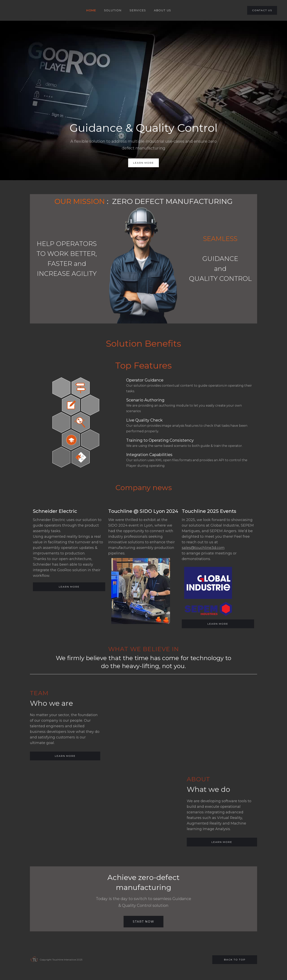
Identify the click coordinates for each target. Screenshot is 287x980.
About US (162, 10)
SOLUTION (113, 10)
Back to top (235, 960)
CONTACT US (262, 10)
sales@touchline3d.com (203, 548)
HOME (91, 10)
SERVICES (138, 10)
